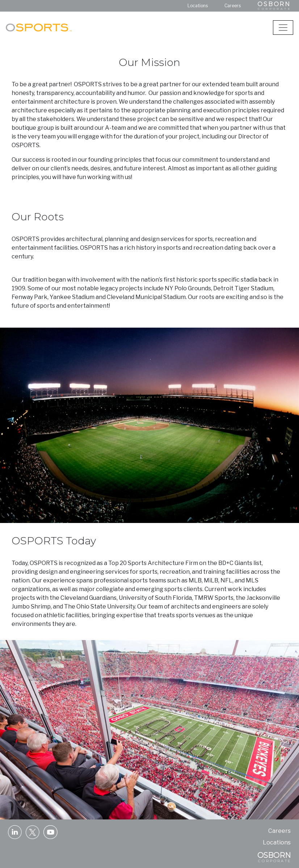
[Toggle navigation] (283, 28)
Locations (198, 6)
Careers (233, 6)
